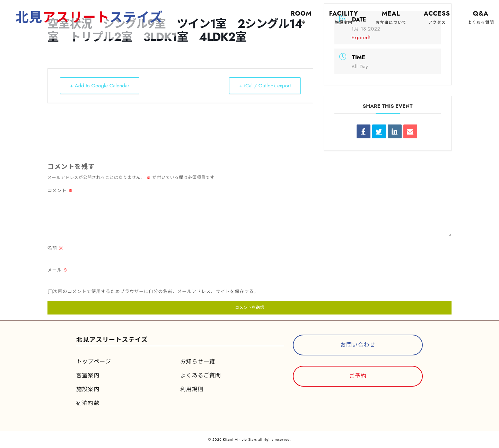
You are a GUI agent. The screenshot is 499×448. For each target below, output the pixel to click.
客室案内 (88, 375)
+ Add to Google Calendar (100, 86)
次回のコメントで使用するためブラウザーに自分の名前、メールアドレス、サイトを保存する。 (156, 291)
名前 (55, 248)
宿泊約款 (88, 403)
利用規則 (192, 389)
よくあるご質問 (201, 375)
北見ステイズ (89, 17)
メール (58, 270)
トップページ (94, 361)
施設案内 (88, 389)
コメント (60, 191)
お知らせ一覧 (198, 361)
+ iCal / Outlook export (265, 86)
